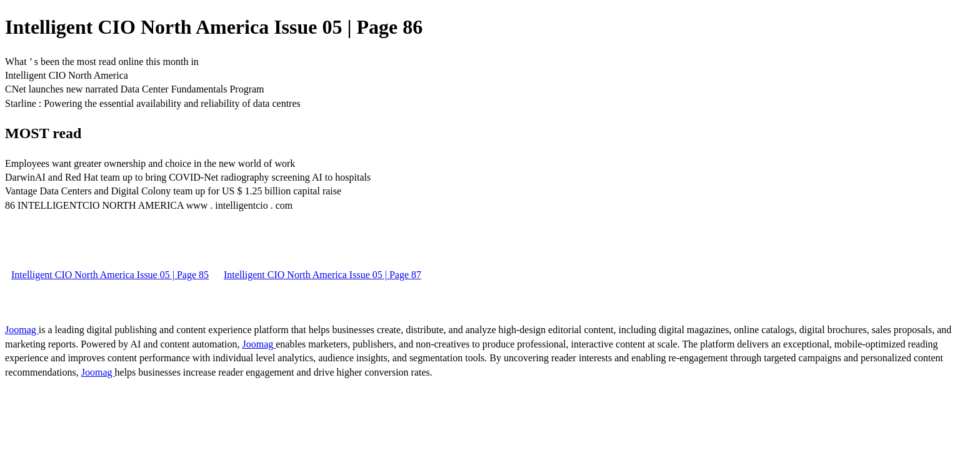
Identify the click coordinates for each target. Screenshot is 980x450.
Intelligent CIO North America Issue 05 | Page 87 (322, 275)
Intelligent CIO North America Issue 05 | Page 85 (110, 275)
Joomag (22, 330)
